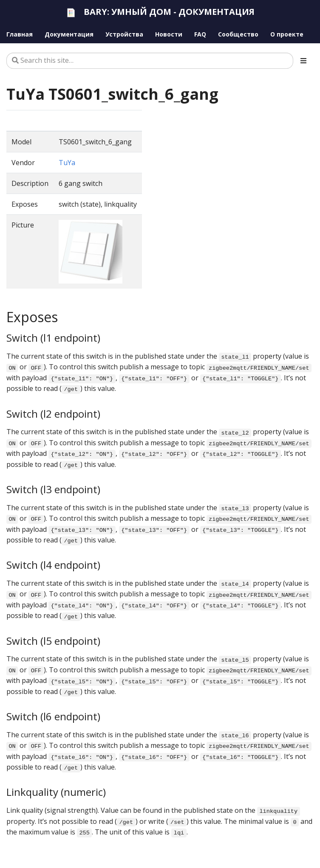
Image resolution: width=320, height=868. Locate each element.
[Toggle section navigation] (303, 61)
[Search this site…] (150, 61)
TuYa (67, 163)
